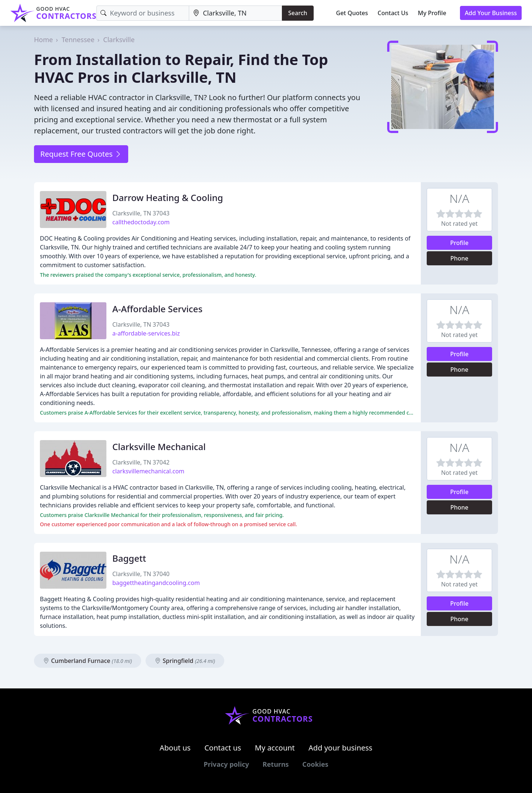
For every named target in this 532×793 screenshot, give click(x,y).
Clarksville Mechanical (159, 447)
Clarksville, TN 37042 (141, 462)
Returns (276, 764)
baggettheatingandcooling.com (156, 583)
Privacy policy (226, 764)
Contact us (223, 748)
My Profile (432, 13)
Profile (460, 243)
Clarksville (119, 40)
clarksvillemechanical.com (148, 471)
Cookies (315, 764)
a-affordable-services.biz (146, 333)
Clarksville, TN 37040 (141, 574)
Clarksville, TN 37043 (141, 213)
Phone (459, 258)
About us (175, 748)
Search (298, 13)
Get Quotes (352, 13)
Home (43, 40)
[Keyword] (143, 13)
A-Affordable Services (157, 309)
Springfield (185, 661)
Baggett (129, 558)
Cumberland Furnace (88, 661)
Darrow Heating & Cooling (168, 198)
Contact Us (393, 13)
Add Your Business (491, 13)
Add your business (340, 748)
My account (275, 748)
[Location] (236, 13)
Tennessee (78, 40)
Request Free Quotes (81, 154)
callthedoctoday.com (141, 222)
